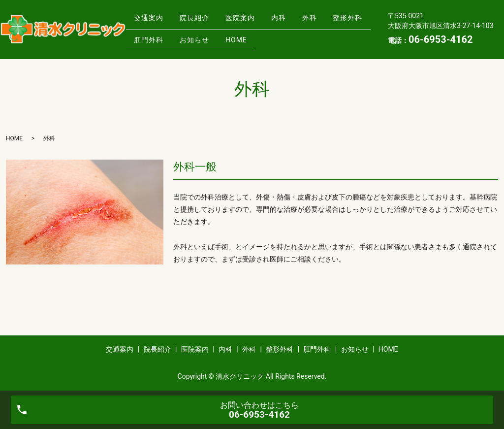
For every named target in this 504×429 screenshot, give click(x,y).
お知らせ (252, 36)
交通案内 (151, 21)
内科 (294, 21)
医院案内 (252, 21)
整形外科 (151, 36)
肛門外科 (201, 36)
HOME (298, 36)
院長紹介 (201, 21)
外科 (330, 21)
